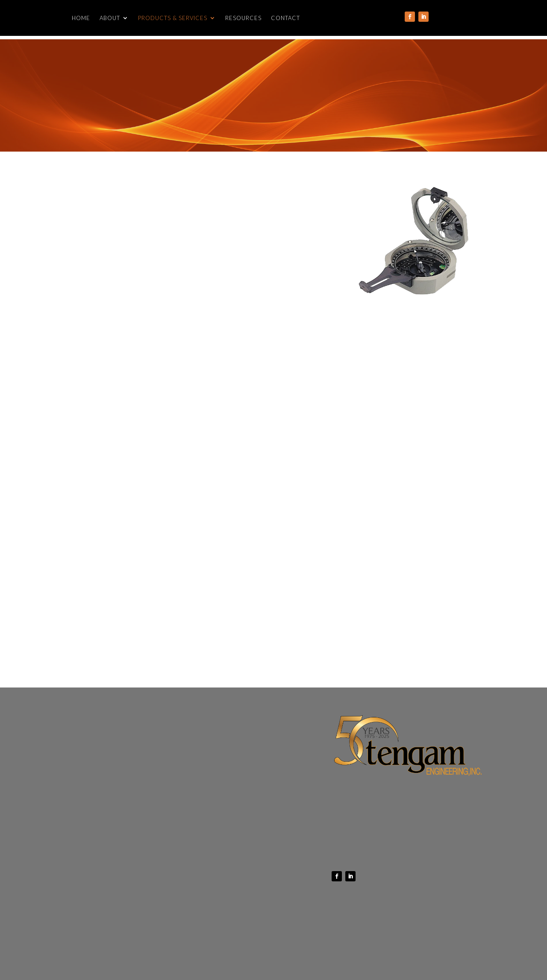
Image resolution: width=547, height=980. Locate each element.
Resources (243, 18)
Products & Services (173, 18)
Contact (285, 18)
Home (81, 18)
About (110, 18)
